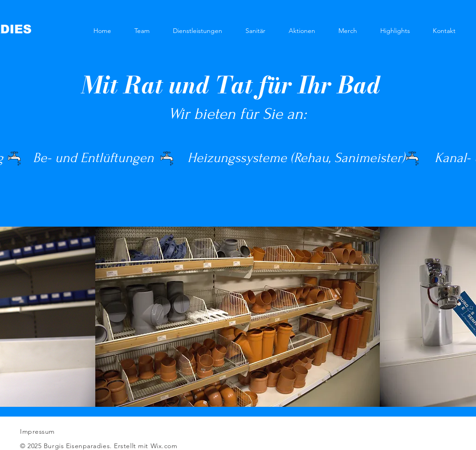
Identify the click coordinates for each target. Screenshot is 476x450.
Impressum (37, 431)
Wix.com (164, 446)
